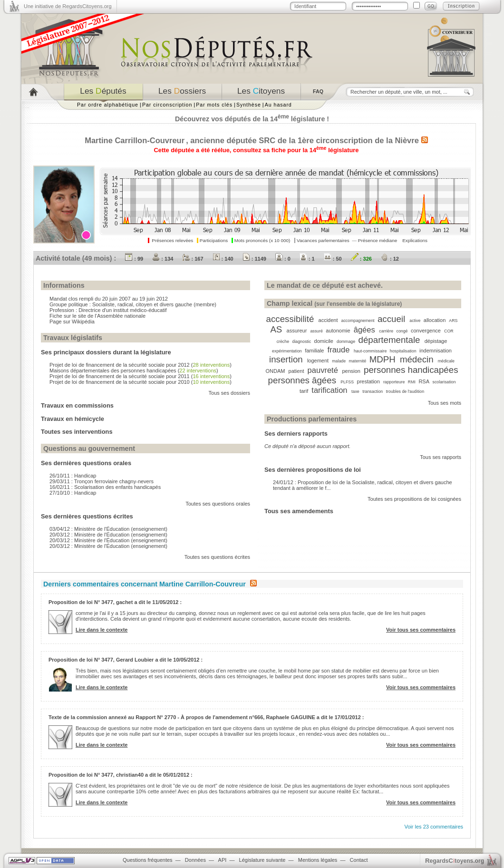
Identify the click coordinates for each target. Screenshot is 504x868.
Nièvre (407, 140)
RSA (424, 381)
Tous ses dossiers (229, 393)
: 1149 (254, 259)
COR (449, 331)
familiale (314, 351)
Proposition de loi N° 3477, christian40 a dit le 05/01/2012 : (121, 775)
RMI (412, 382)
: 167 (193, 259)
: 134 (163, 259)
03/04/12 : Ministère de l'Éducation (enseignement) (108, 529)
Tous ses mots (445, 403)
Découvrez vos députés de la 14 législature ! (252, 119)
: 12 (390, 259)
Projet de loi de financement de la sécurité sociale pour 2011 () (141, 376)
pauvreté (323, 370)
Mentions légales (318, 860)
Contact (359, 860)
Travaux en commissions (77, 405)
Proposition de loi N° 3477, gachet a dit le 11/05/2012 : (115, 602)
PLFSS (347, 382)
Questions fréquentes (148, 860)
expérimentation (287, 351)
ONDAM (276, 371)
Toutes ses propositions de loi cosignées (414, 499)
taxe (355, 391)
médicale (446, 361)
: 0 (283, 259)
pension (351, 371)
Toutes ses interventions (77, 432)
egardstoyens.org (455, 861)
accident (328, 320)
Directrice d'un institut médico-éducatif (123, 310)
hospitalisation (403, 351)
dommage (346, 341)
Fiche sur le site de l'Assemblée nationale (97, 316)
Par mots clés (214, 105)
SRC (267, 140)
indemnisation (436, 351)
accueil (391, 319)
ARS (453, 321)
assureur (297, 331)
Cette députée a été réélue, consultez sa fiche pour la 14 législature (257, 150)
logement (318, 361)
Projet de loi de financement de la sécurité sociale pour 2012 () (141, 365)
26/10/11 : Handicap (73, 476)
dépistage (436, 341)
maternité (358, 361)
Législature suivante (262, 860)
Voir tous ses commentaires (421, 630)
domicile (324, 341)
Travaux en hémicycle (73, 419)
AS (276, 329)
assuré (316, 331)
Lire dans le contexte (102, 630)
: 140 (223, 259)
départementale (389, 340)
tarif (304, 391)
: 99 (134, 259)
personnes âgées (302, 380)
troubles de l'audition (405, 391)
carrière (386, 331)
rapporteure (394, 382)
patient (296, 371)
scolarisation (444, 382)
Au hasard (278, 105)
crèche (283, 341)
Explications (415, 240)
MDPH (383, 359)
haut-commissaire (370, 351)
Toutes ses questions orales (218, 504)
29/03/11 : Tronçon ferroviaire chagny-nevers (102, 481)
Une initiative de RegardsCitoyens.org (68, 6)
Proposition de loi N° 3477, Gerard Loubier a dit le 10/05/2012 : (126, 660)
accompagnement (358, 321)
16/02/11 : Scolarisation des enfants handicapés (105, 487)
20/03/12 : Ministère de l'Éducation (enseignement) (108, 535)
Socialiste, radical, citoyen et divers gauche (142, 304)
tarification (329, 390)
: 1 (307, 259)
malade (339, 361)
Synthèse (249, 105)
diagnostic (301, 341)
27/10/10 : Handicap (73, 493)
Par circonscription (167, 105)
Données (195, 860)
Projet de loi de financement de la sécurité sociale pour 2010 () (141, 382)
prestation (368, 381)
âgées (364, 330)
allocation (435, 320)
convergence (426, 331)
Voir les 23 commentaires (434, 827)
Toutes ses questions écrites (217, 557)
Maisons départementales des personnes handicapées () (134, 371)
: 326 (361, 259)
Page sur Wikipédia (72, 322)
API (223, 860)
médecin (417, 359)
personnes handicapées (411, 370)
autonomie (338, 331)
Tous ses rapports (441, 457)
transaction (373, 391)
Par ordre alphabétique (108, 105)
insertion (286, 359)
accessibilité (290, 319)
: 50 (333, 259)
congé (402, 331)
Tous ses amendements (299, 511)
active (415, 321)
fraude (339, 350)
